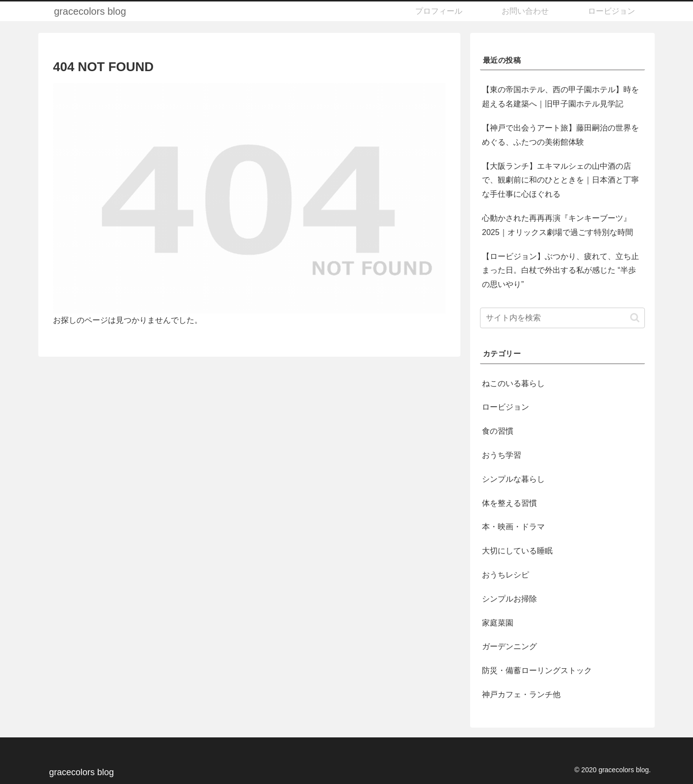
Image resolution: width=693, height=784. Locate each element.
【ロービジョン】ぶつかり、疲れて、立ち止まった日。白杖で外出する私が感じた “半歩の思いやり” (560, 271)
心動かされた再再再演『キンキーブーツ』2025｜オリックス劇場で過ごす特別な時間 (558, 225)
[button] (635, 318)
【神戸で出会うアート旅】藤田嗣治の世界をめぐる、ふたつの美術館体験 (560, 135)
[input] (562, 318)
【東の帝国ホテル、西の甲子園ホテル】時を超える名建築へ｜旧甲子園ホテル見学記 (560, 97)
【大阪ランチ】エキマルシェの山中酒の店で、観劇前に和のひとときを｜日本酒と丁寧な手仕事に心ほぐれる (560, 180)
